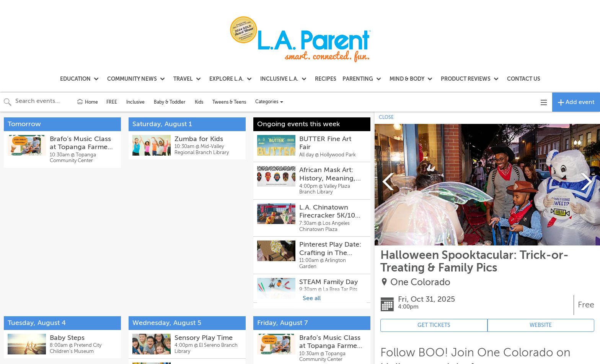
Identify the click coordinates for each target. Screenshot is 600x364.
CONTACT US (524, 79)
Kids (199, 102)
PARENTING (358, 79)
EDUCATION (75, 79)
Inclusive (135, 102)
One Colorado (420, 282)
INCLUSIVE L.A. (279, 79)
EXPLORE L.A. (227, 79)
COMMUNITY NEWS (132, 79)
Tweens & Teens (229, 102)
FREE (112, 102)
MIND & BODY (407, 79)
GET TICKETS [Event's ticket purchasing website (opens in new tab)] (434, 325)
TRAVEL (183, 79)
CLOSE (386, 117)
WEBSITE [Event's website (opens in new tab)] (541, 325)
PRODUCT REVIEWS (466, 79)
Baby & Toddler (170, 102)
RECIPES (326, 79)
